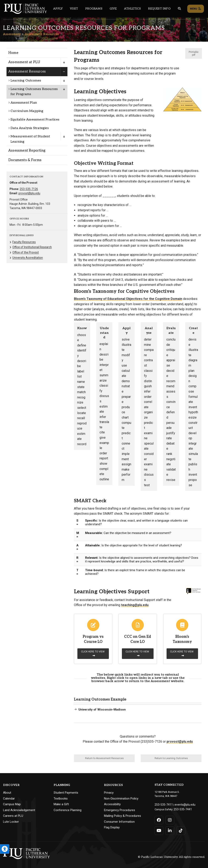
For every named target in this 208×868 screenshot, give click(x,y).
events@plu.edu (182, 804)
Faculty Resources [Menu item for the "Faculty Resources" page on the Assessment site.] (24, 242)
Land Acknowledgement (19, 810)
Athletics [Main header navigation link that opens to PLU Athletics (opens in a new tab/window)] (133, 9)
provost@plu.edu (29, 193)
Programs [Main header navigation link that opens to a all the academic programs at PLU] (94, 9)
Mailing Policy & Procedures (122, 816)
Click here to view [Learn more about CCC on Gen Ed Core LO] (137, 654)
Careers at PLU (13, 816)
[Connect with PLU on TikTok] (180, 830)
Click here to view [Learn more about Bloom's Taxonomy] (182, 654)
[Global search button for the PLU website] (179, 9)
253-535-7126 (29, 189)
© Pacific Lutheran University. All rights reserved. (171, 856)
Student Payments (66, 793)
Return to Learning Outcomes (171, 758)
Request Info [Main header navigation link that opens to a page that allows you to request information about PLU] (159, 9)
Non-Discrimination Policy (121, 799)
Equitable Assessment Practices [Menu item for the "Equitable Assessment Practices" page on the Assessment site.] (35, 120)
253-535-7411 (162, 804)
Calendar (9, 799)
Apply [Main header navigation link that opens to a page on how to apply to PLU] (58, 9)
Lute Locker (11, 822)
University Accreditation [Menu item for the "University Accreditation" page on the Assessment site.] (28, 258)
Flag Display (112, 827)
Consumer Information (119, 822)
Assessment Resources (42, 34)
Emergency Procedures (120, 810)
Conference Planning (68, 810)
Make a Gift (61, 804)
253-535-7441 (182, 809)
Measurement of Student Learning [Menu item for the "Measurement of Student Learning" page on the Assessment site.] (30, 139)
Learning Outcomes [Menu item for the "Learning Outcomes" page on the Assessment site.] (26, 81)
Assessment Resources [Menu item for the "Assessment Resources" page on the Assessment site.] (27, 72)
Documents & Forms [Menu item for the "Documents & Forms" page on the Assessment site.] (25, 160)
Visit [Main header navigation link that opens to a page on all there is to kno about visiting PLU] (74, 9)
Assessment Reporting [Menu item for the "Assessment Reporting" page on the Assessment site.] (27, 151)
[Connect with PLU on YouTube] (159, 830)
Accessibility (112, 804)
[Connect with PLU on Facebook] (159, 819)
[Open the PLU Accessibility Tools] (5, 849)
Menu (196, 9)
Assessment (12, 34)
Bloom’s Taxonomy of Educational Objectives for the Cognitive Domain (128, 299)
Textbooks (61, 799)
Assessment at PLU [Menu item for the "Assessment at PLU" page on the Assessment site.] (24, 62)
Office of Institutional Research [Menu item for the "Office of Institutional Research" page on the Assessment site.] (32, 247)
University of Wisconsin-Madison (102, 710)
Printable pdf (194, 53)
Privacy (109, 793)
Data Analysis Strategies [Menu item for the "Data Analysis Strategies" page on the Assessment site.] (30, 128)
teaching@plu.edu (135, 605)
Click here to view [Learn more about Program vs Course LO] (93, 654)
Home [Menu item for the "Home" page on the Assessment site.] (13, 53)
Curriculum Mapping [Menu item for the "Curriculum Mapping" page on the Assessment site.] (27, 111)
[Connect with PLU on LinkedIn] (170, 830)
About (7, 793)
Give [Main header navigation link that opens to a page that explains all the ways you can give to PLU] (113, 9)
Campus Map (12, 804)
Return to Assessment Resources (104, 758)
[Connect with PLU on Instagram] (170, 819)
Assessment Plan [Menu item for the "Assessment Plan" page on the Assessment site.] (24, 103)
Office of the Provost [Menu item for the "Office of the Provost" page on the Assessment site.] (26, 252)
